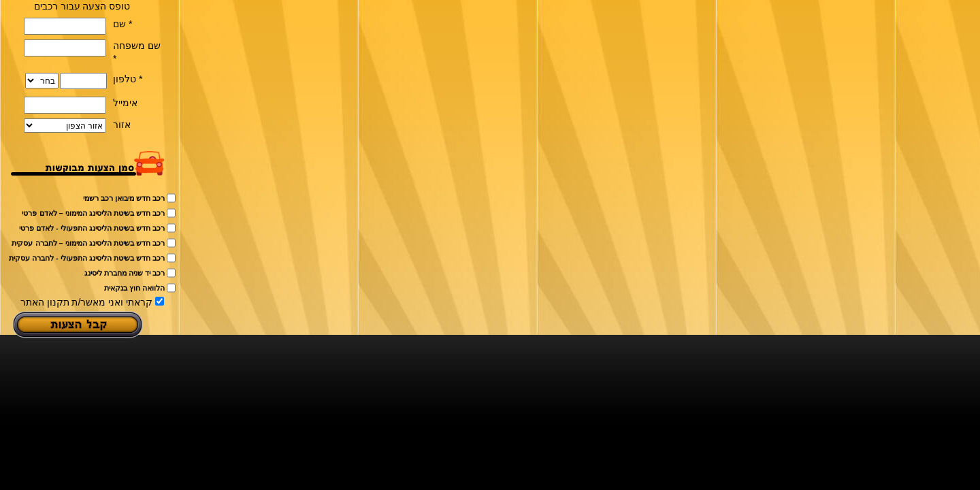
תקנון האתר (45, 302)
